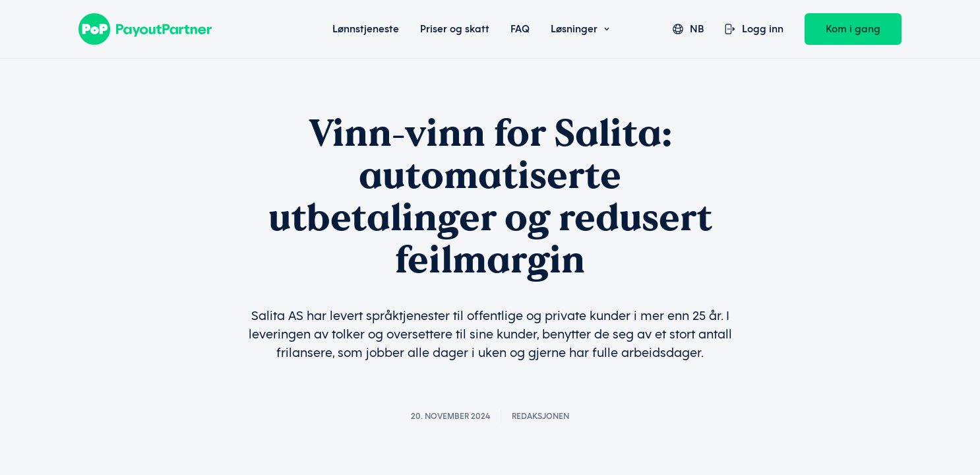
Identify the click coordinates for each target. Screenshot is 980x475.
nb (688, 29)
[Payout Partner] (179, 29)
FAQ (520, 29)
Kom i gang (853, 29)
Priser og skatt (455, 29)
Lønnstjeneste (366, 29)
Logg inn (754, 29)
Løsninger (580, 29)
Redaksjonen (540, 416)
